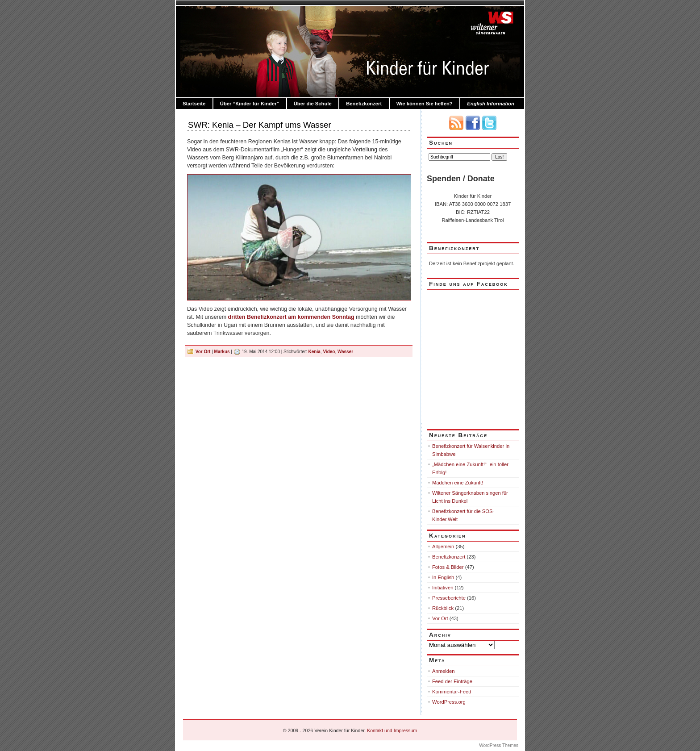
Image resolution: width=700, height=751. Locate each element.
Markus (222, 352)
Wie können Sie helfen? (425, 104)
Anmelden (444, 671)
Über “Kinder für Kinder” (250, 104)
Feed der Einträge (452, 681)
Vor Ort (203, 352)
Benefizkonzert (364, 104)
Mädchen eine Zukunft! (458, 483)
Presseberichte (449, 598)
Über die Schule (313, 104)
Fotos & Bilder (448, 567)
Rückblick (443, 608)
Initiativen (443, 588)
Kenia (315, 352)
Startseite (194, 104)
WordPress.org (449, 702)
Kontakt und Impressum (392, 730)
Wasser (345, 352)
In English (443, 577)
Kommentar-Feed (452, 692)
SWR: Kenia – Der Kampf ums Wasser (260, 125)
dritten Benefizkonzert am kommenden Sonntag (291, 317)
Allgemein (443, 547)
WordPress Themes (499, 745)
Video (329, 352)
